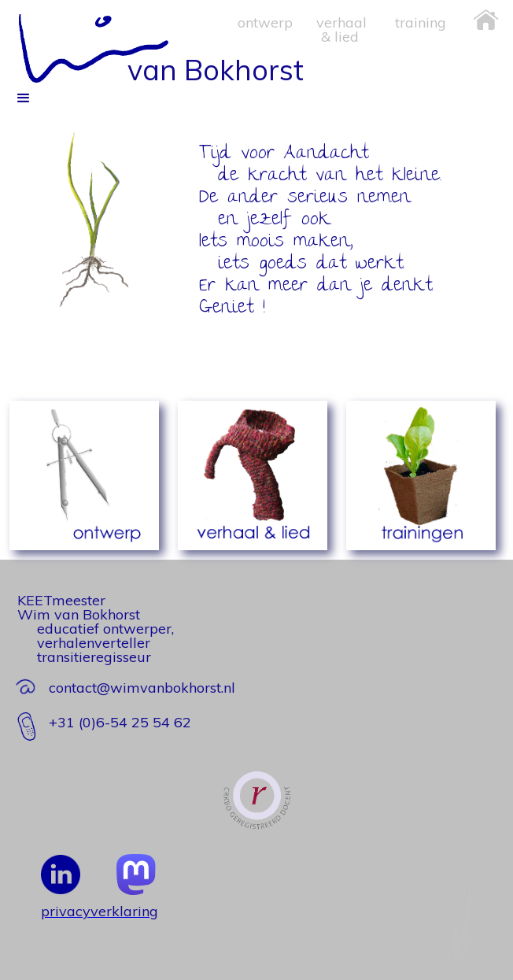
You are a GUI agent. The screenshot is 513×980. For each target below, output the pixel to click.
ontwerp (265, 22)
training (421, 22)
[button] (24, 527)
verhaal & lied (341, 30)
